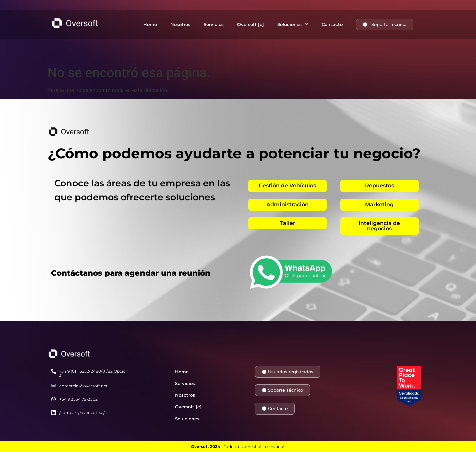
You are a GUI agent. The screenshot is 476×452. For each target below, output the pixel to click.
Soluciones (293, 24)
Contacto (332, 24)
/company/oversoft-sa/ (82, 413)
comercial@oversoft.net (83, 386)
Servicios (214, 24)
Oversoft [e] (251, 24)
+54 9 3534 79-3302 (78, 399)
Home (150, 24)
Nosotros (180, 24)
